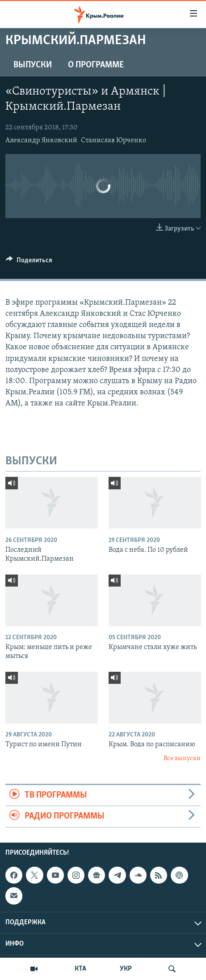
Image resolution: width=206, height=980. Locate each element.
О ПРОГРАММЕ (96, 65)
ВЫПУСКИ (33, 65)
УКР (126, 969)
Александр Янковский (41, 141)
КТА (80, 969)
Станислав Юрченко (114, 141)
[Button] (29, 262)
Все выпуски (182, 759)
